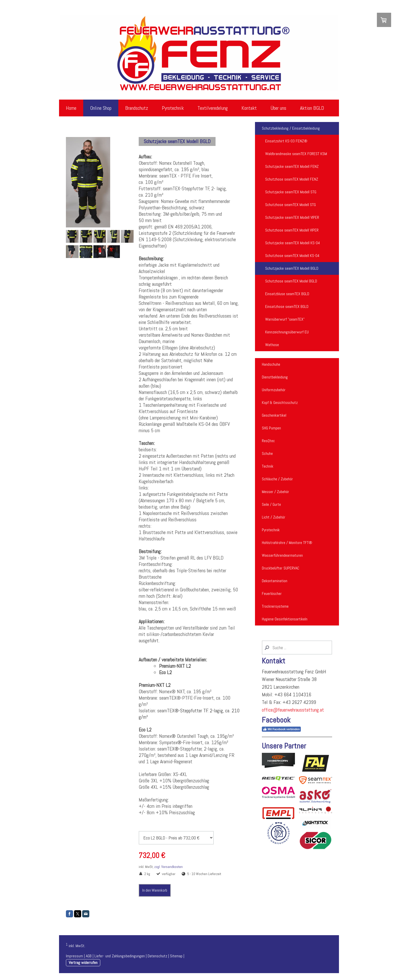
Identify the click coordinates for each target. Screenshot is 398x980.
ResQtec (268, 441)
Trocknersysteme (275, 606)
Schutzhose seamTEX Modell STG (290, 205)
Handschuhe (271, 364)
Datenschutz (157, 956)
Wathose (272, 345)
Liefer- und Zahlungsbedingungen (120, 956)
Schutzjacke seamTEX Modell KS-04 (293, 243)
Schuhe (267, 453)
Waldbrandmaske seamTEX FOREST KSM (296, 154)
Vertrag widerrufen (83, 963)
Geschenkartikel (274, 415)
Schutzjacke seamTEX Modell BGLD (292, 268)
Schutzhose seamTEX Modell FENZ (292, 179)
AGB (89, 956)
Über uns (278, 108)
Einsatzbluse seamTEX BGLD (287, 294)
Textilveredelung (213, 108)
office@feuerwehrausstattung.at (293, 710)
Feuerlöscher (272, 594)
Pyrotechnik (173, 108)
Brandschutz (137, 108)
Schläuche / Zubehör (277, 479)
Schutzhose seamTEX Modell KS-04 (292, 256)
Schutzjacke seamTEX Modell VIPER (292, 217)
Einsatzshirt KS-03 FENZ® (286, 141)
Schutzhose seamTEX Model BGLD (291, 281)
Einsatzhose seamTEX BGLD (287, 307)
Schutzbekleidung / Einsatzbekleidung (291, 128)
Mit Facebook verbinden (281, 729)
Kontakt (249, 108)
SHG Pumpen (271, 428)
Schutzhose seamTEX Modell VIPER (292, 230)
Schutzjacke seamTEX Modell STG (291, 192)
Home (71, 108)
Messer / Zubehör (275, 492)
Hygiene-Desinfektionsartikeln (285, 619)
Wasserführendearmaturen (282, 555)
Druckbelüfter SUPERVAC (281, 568)
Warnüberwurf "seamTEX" (285, 319)
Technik (268, 466)
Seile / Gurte (271, 504)
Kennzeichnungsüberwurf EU (287, 332)
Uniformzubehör (274, 390)
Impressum (74, 956)
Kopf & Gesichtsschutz (280, 403)
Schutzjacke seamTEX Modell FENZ (292, 166)
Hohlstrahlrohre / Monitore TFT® (287, 543)
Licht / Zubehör (274, 517)
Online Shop (101, 108)
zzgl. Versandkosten (168, 867)
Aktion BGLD (312, 108)
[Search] (297, 648)
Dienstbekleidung (275, 377)
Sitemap (176, 956)
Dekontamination (275, 581)
